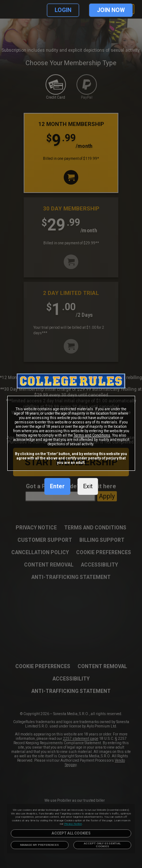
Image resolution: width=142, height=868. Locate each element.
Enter (57, 486)
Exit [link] (88, 486)
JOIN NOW (111, 10)
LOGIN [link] (63, 10)
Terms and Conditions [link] (92, 435)
